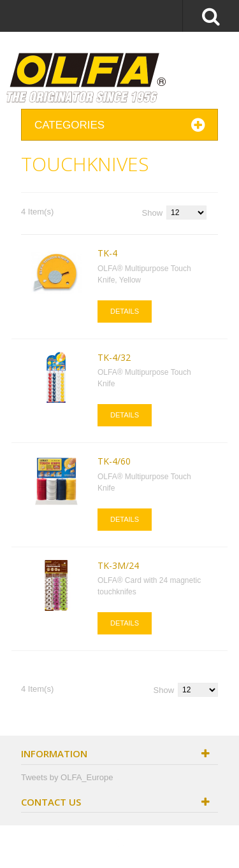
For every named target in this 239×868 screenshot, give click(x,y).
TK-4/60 (114, 461)
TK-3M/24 (118, 565)
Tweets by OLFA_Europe (67, 777)
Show (153, 213)
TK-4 (107, 253)
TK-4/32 (114, 357)
